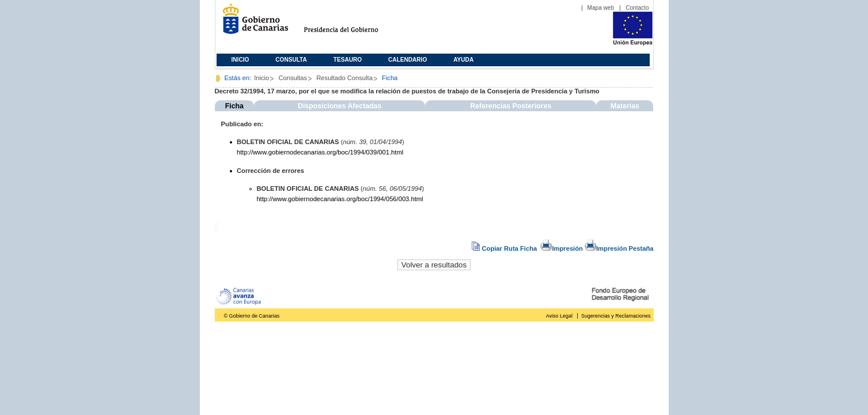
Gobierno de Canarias (252, 23)
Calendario (408, 60)
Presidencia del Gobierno (352, 23)
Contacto (637, 8)
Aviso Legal (559, 316)
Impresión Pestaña (619, 248)
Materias (625, 106)
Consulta (291, 60)
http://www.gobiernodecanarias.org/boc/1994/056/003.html (340, 199)
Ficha (234, 106)
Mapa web (601, 8)
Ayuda (463, 60)
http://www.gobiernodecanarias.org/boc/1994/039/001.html (320, 152)
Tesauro (348, 60)
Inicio (240, 60)
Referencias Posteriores (511, 106)
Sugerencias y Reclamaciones (616, 316)
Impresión (561, 248)
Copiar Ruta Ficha (505, 248)
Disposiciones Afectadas (340, 106)
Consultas (293, 78)
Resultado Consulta (344, 78)
